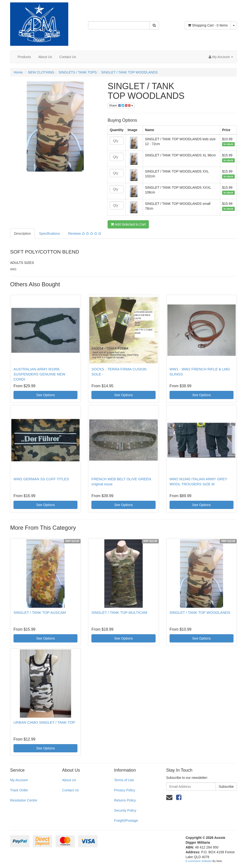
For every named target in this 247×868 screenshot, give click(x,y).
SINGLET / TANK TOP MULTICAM (119, 612)
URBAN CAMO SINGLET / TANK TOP (44, 722)
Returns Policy (125, 800)
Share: (121, 106)
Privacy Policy (125, 790)
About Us (45, 57)
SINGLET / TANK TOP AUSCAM (40, 612)
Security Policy (125, 810)
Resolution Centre (24, 800)
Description (22, 234)
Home (18, 72)
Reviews (85, 234)
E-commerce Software (199, 861)
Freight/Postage (126, 821)
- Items (208, 25)
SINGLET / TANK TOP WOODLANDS (129, 72)
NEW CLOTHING (41, 72)
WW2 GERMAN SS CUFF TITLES (41, 479)
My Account (19, 780)
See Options (45, 395)
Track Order (19, 790)
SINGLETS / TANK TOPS (78, 72)
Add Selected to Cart (128, 224)
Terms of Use (124, 780)
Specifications (49, 234)
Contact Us (68, 57)
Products (24, 57)
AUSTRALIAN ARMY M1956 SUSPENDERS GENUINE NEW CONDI (39, 374)
